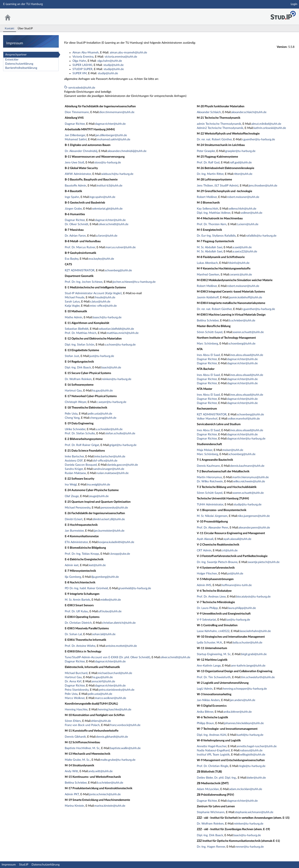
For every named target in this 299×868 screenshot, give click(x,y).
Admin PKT (72, 794)
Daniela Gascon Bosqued (81, 465)
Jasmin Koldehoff (208, 298)
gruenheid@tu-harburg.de (135, 588)
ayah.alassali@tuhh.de (237, 539)
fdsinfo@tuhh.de (239, 263)
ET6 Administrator (76, 542)
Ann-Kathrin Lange (209, 666)
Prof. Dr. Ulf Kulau (76, 611)
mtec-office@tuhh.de (103, 306)
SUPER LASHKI (82, 65)
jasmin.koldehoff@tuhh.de (246, 298)
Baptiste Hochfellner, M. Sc (82, 748)
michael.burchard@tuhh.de (115, 673)
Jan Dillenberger (75, 135)
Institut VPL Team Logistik (213, 755)
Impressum (9, 865)
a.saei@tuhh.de (242, 247)
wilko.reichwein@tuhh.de (249, 482)
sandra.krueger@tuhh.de (109, 469)
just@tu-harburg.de (102, 356)
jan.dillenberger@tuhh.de (111, 135)
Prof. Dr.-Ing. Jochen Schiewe (84, 282)
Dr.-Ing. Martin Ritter (210, 174)
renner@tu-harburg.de (250, 847)
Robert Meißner (207, 197)
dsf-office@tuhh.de (105, 461)
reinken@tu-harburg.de (117, 379)
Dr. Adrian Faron (75, 236)
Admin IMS (204, 585)
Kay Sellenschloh (208, 209)
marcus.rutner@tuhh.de (121, 247)
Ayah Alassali (205, 539)
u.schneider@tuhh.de (109, 429)
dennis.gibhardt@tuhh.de (112, 737)
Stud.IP (24, 865)
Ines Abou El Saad (208, 355)
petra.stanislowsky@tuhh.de (117, 690)
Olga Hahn (79, 61)
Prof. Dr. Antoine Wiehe (80, 646)
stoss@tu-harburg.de (108, 163)
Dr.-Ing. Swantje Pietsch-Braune (217, 562)
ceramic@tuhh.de (241, 275)
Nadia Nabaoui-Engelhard (213, 751)
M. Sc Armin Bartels (77, 600)
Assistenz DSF (74, 461)
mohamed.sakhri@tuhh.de (114, 140)
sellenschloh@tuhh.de (242, 209)
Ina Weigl (71, 485)
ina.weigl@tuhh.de (99, 485)
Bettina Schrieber (76, 783)
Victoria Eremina (83, 57)
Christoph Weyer (75, 402)
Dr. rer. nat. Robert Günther (214, 140)
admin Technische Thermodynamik (219, 124)
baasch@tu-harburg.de (107, 317)
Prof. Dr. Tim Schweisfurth (214, 677)
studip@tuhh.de (113, 65)
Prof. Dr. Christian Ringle (213, 766)
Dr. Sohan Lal (73, 634)
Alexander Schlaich (209, 112)
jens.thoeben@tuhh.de (263, 186)
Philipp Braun (205, 723)
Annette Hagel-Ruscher (212, 746)
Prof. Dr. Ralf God (208, 163)
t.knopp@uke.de (120, 554)
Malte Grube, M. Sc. (77, 760)
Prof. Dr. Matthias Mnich (81, 333)
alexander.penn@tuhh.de (254, 528)
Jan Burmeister (74, 531)
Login (294, 4)
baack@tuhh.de (111, 368)
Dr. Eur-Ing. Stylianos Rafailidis (216, 236)
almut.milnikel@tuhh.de (266, 124)
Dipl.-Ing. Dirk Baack (78, 368)
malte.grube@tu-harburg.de (118, 760)
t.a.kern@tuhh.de (248, 224)
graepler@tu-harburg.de (240, 151)
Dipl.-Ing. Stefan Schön (80, 345)
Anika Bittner (205, 712)
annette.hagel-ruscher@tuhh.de (257, 746)
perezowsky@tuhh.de (114, 508)
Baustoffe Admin (75, 186)
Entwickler (12, 60)
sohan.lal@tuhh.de (104, 634)
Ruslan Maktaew (75, 473)
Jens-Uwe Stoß (74, 163)
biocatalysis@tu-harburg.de (253, 597)
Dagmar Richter (75, 124)
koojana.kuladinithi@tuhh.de (116, 542)
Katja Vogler (72, 306)
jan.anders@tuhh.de (243, 700)
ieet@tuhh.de (97, 565)
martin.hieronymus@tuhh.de (251, 477)
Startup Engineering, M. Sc (214, 654)
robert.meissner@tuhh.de (243, 197)
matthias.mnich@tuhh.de (123, 333)
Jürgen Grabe (73, 209)
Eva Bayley (72, 259)
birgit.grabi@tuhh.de (254, 654)
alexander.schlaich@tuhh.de (249, 112)
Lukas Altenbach (207, 263)
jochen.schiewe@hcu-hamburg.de (134, 282)
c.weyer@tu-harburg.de (111, 402)
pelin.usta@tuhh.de (100, 414)
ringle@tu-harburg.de (252, 766)
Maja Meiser (205, 450)
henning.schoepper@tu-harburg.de (245, 689)
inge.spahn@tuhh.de (102, 197)
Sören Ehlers (73, 721)
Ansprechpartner (16, 55)
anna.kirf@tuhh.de (103, 682)
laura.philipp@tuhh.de (242, 608)
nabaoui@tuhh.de (251, 751)
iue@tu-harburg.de (238, 620)
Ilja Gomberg (73, 577)
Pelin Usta (71, 414)
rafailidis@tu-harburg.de (261, 236)
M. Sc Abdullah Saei (210, 247)
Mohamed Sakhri (76, 140)
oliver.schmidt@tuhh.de (113, 224)
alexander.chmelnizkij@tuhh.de (127, 151)
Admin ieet (72, 565)
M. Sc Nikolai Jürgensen (212, 516)
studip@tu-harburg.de (248, 505)
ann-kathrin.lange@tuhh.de (248, 666)
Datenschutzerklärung (19, 64)
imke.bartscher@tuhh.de (110, 457)
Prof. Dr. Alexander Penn (213, 528)
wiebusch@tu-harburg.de (117, 174)
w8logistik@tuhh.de (253, 755)
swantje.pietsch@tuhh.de (264, 562)
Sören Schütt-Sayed (210, 332)
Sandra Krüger (74, 469)
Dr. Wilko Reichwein (210, 482)
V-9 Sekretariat (206, 620)
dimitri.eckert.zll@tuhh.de (109, 519)
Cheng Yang (72, 418)
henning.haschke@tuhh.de (115, 710)
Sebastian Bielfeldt (77, 329)
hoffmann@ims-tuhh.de (237, 585)
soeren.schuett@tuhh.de (248, 332)
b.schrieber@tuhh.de (110, 783)
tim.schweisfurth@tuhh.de (258, 677)
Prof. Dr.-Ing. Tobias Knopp (82, 554)
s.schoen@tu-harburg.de (120, 345)
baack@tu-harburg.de (247, 835)
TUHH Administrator (210, 505)
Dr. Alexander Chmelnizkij (81, 151)
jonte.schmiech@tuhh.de (105, 794)
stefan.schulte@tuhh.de (120, 433)
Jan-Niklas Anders (208, 700)
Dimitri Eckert (74, 519)
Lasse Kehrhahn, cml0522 (213, 631)
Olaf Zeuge (72, 496)
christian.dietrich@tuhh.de (119, 623)
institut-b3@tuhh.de (109, 186)
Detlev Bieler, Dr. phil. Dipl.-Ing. (217, 778)
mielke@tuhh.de (111, 600)
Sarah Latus (72, 302)
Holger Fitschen (207, 574)
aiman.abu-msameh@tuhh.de (128, 53)
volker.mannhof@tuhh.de (244, 419)
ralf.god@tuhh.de (241, 163)
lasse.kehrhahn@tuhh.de (255, 631)
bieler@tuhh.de (256, 778)
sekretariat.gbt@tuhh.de (107, 209)
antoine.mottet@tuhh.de (121, 646)
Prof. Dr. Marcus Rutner (80, 247)
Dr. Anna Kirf (73, 682)
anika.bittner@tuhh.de (238, 712)
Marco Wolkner (75, 698)
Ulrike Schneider (75, 429)
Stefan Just (72, 356)
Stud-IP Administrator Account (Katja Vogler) (93, 293)
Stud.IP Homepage (283, 14)
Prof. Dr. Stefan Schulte (80, 433)
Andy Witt (71, 771)
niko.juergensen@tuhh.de (254, 516)
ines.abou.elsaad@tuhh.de (247, 355)
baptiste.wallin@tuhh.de (125, 748)
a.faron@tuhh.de (107, 236)
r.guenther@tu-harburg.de (259, 140)
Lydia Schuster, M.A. (210, 643)
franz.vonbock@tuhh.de (125, 725)
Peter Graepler (206, 151)
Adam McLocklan (208, 789)
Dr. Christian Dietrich (78, 623)
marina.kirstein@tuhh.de (110, 806)
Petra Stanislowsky (77, 690)
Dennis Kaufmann (208, 466)
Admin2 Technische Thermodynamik (220, 128)
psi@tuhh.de (235, 574)
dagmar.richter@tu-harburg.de (246, 439)
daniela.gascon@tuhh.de (123, 465)
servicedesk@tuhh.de (80, 88)
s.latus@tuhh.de (100, 302)
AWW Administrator (78, 174)
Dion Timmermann (77, 112)
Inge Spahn (72, 197)
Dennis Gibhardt (75, 737)
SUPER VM (80, 73)
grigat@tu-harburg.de (123, 445)
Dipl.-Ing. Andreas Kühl (211, 735)
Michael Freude (75, 298)
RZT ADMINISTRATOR (80, 270)
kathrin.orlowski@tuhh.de (270, 128)
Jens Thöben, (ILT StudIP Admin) (218, 186)
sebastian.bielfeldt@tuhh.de (116, 329)
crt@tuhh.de (230, 551)
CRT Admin (204, 551)
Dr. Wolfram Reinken (78, 379)
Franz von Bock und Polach (82, 725)
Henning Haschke (76, 710)
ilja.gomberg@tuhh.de (105, 577)
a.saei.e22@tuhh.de (245, 252)
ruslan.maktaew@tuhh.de (112, 473)
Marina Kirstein (74, 806)
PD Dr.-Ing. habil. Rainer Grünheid (86, 588)
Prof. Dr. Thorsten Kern (212, 224)
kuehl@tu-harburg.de (250, 735)
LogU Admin (205, 689)
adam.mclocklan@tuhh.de (246, 789)
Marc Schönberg (207, 344)
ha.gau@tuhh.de (102, 391)
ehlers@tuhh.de (101, 721)
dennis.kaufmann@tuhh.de (247, 466)
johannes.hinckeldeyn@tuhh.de (244, 723)
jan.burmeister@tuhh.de (109, 531)
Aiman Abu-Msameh (86, 53)
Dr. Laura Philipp (207, 608)
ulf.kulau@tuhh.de (110, 611)
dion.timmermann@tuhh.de (117, 112)
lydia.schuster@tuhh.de (248, 643)
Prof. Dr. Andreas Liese (211, 597)
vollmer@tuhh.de (251, 213)
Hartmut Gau (73, 391)
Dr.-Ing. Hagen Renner (211, 847)
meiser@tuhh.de (233, 450)
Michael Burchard (76, 673)
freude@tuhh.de (105, 298)
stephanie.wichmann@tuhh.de (254, 812)
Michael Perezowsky (78, 508)
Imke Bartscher (74, 457)
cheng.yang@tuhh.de (103, 418)
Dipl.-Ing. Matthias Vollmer (214, 213)
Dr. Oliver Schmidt (77, 224)
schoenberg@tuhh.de (118, 270)
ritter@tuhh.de (243, 174)
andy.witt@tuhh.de (100, 771)
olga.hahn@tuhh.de (110, 61)
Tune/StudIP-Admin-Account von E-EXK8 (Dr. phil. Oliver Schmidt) (107, 657)
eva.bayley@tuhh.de (101, 259)
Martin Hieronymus (209, 477)
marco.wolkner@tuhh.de (110, 698)
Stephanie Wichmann (211, 812)
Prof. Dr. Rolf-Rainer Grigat (82, 445)
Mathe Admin (74, 317)
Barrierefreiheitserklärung (21, 68)
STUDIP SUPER (82, 69)
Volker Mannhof (207, 419)
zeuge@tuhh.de (99, 496)
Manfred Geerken (208, 275)
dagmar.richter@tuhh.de (110, 124)
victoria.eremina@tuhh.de (121, 57)
